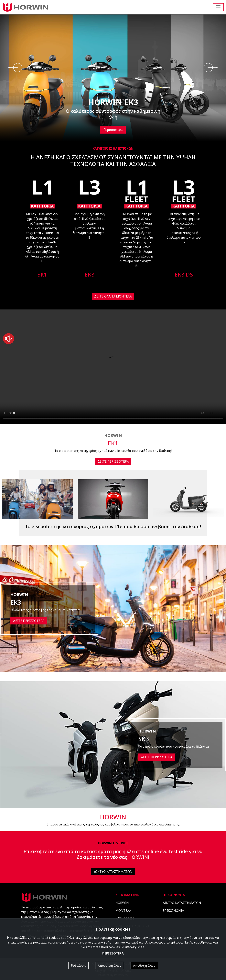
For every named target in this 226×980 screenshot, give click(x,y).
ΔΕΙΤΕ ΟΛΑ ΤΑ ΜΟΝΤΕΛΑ (113, 296)
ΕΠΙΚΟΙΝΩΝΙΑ (173, 911)
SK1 (42, 274)
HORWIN (122, 903)
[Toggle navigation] (218, 7)
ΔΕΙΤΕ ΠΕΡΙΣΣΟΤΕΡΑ (113, 461)
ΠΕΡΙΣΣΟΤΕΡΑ (113, 953)
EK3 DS (184, 274)
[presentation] (15, 68)
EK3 (90, 274)
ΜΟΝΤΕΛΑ (123, 911)
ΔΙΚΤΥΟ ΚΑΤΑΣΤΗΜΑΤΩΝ (113, 872)
